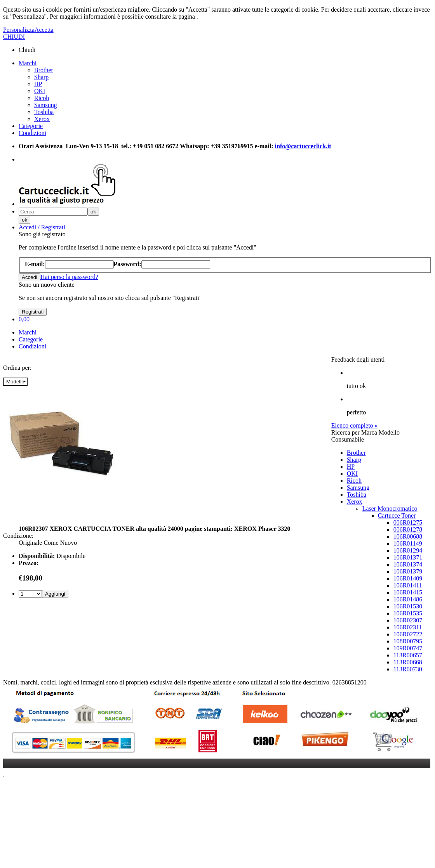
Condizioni (32, 133)
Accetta (44, 30)
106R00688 (408, 536)
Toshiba (44, 112)
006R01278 (408, 529)
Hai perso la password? (69, 277)
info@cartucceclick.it (303, 146)
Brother (44, 70)
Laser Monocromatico (390, 508)
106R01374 (408, 564)
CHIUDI (14, 37)
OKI (40, 91)
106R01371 (408, 557)
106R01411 (408, 585)
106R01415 (408, 592)
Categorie (31, 126)
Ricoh (42, 98)
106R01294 (408, 550)
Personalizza (19, 30)
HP (38, 84)
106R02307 (408, 620)
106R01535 (408, 613)
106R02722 (408, 634)
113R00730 (408, 669)
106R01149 (408, 543)
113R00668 (408, 662)
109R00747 (408, 648)
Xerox (42, 119)
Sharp (41, 77)
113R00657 (408, 655)
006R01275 (408, 522)
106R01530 (408, 606)
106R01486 (408, 599)
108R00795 (408, 641)
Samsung (46, 105)
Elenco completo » (355, 425)
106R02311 (408, 627)
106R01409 (408, 578)
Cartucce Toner (397, 515)
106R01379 (408, 571)
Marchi (28, 63)
